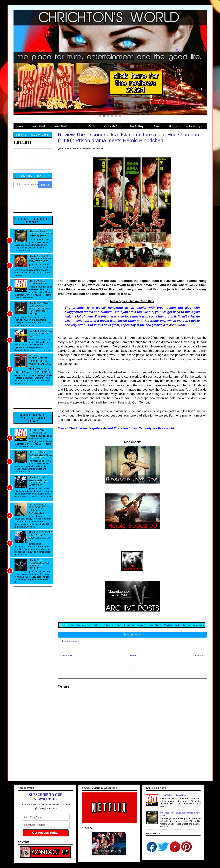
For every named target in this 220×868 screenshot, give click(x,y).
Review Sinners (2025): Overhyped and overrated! (40, 259)
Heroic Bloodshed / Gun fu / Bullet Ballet (41, 334)
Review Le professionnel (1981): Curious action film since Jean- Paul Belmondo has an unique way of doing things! (33, 364)
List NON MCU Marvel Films (37, 282)
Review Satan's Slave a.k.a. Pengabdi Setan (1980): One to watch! (39, 308)
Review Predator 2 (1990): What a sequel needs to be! (41, 536)
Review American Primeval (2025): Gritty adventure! (40, 509)
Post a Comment (71, 641)
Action (75, 625)
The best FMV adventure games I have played (40, 234)
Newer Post (66, 655)
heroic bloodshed (149, 625)
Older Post (199, 655)
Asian (86, 625)
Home (133, 655)
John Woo (177, 325)
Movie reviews (194, 625)
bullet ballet (101, 625)
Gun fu (129, 625)
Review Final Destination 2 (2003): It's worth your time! (39, 481)
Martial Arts (172, 625)
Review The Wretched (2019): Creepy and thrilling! (39, 564)
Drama (117, 625)
